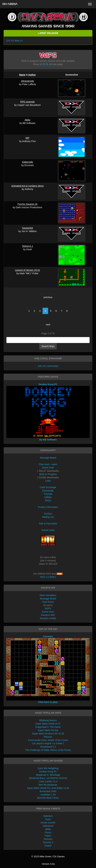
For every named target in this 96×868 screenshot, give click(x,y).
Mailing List (48, 517)
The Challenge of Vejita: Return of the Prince (48, 750)
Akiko (28, 120)
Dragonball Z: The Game (48, 727)
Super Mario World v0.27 (48, 724)
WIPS (48, 608)
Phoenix (48, 737)
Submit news (48, 530)
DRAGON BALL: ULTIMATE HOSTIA (48, 778)
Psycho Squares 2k (27, 204)
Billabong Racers (48, 720)
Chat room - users (48, 464)
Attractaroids (27, 81)
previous (48, 297)
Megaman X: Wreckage (48, 775)
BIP (27, 138)
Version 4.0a (48, 864)
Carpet (48, 846)
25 (44, 64)
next (48, 325)
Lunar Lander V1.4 (48, 781)
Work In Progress (48, 474)
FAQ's (48, 500)
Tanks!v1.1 (27, 246)
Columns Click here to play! (48, 669)
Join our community (48, 366)
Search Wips (48, 346)
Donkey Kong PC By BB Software (48, 412)
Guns (48, 819)
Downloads (48, 491)
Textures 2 (48, 842)
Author (32, 75)
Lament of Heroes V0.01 (28, 270)
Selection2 (48, 826)
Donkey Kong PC (48, 772)
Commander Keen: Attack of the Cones (48, 740)
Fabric (48, 836)
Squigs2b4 (28, 228)
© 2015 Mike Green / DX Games (48, 856)
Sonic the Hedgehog (48, 768)
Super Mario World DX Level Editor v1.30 (48, 788)
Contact (48, 514)
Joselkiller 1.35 (48, 795)
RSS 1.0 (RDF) (48, 577)
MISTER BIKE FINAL (48, 798)
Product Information (48, 507)
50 (47, 64)
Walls (48, 829)
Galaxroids (27, 162)
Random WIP (48, 615)
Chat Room (48, 602)
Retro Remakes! (48, 595)
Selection (48, 816)
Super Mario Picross (48, 730)
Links (48, 481)
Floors (48, 832)
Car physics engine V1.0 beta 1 (48, 743)
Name (22, 75)
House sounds (48, 823)
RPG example (27, 102)
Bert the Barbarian (48, 785)
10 (41, 64)
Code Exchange (48, 487)
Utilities (48, 497)
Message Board (48, 458)
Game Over (48, 468)
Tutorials (48, 494)
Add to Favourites (48, 524)
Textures (48, 839)
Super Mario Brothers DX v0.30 (48, 734)
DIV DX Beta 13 (14, 41)
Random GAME (48, 618)
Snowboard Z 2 (48, 747)
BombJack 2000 (48, 791)
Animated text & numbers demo (28, 186)
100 (51, 64)
